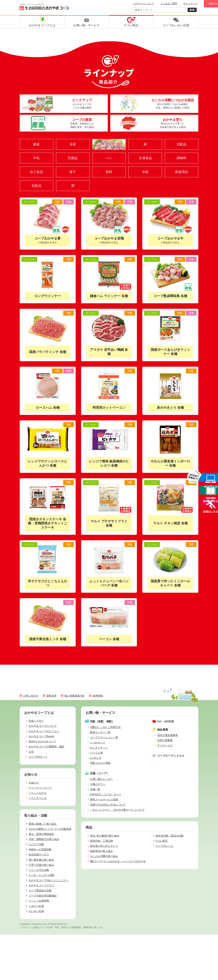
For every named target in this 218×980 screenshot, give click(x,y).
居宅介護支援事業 (168, 735)
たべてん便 (96, 753)
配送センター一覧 (100, 732)
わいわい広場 (36, 911)
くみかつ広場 (36, 906)
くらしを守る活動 (39, 870)
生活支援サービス (39, 854)
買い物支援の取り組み (41, 860)
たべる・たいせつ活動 (41, 875)
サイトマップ (190, 4)
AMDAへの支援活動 (40, 849)
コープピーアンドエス (171, 756)
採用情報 (98, 696)
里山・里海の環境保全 (41, 834)
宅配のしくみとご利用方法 (105, 727)
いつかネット (98, 742)
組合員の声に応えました (104, 846)
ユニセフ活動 (36, 844)
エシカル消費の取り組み (104, 856)
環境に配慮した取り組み (43, 824)
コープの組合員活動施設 (43, 896)
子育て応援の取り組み (41, 865)
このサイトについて (143, 4)
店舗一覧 (95, 789)
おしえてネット (99, 748)
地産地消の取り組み (102, 851)
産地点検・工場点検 (102, 841)
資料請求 (51, 696)
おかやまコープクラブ (41, 885)
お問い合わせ (31, 696)
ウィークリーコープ (40, 788)
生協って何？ (36, 721)
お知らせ (34, 783)
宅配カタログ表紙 (100, 763)
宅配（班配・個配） (102, 721)
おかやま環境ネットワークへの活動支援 (50, 829)
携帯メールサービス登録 (104, 799)
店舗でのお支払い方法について (108, 805)
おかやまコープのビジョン (44, 731)
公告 (31, 752)
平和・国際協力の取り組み (44, 839)
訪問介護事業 (165, 740)
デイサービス (165, 745)
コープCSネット (38, 757)
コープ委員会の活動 (40, 890)
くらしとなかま (38, 793)
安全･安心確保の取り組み (105, 836)
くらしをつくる (38, 798)
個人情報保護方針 (75, 696)
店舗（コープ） (99, 773)
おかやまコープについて (43, 726)
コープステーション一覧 (104, 737)
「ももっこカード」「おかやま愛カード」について (117, 810)
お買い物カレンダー (102, 779)
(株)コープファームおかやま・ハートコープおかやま (118, 861)
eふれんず (96, 758)
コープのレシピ (164, 846)
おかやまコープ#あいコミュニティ (48, 880)
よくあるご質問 (169, 4)
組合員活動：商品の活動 (170, 836)
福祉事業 (163, 730)
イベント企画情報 (39, 901)
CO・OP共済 (165, 721)
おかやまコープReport (41, 736)
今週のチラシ (98, 784)
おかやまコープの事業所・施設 (46, 747)
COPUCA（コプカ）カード (106, 794)
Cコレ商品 (161, 841)
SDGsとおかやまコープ (42, 741)
